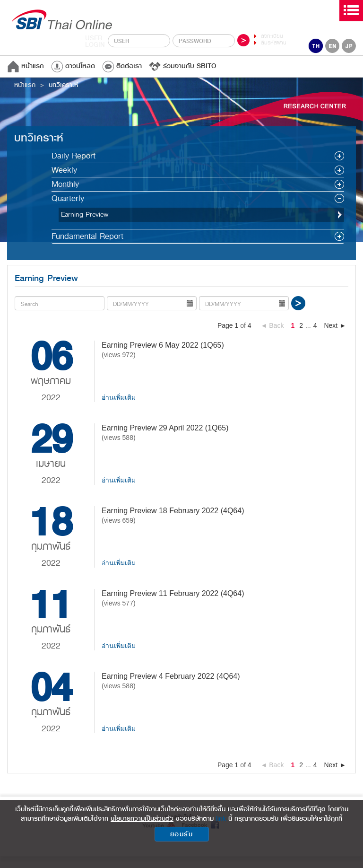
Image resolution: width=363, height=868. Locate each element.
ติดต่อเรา (122, 66)
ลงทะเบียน (272, 36)
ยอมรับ (182, 834)
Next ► (335, 325)
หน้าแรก (26, 66)
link (221, 818)
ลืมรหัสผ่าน (274, 43)
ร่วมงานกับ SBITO (183, 66)
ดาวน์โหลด (73, 66)
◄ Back (272, 325)
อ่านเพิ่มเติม (119, 397)
